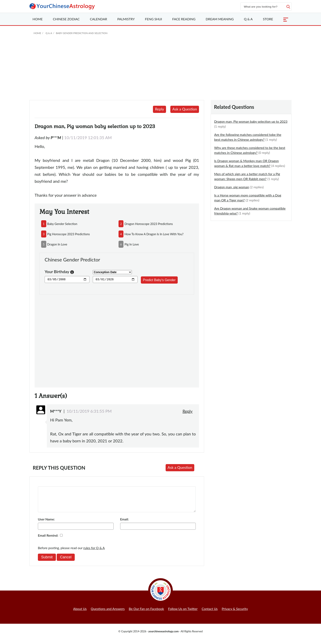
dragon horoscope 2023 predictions (149, 224)
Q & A (248, 19)
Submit (47, 562)
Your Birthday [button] (59, 272)
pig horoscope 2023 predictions (69, 234)
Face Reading (184, 19)
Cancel (66, 562)
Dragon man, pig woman (232, 187)
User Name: (46, 524)
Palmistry (126, 19)
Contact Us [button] (210, 614)
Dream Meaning (220, 19)
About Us (80, 614)
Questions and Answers (108, 614)
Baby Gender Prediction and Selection (82, 33)
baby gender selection (62, 224)
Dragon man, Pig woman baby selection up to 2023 (251, 121)
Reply (159, 109)
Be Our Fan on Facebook (146, 614)
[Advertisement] (160, 69)
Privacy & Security (235, 614)
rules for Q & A (94, 553)
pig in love (132, 244)
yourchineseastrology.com (163, 636)
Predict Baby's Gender (159, 280)
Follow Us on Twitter (183, 614)
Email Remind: (48, 540)
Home (38, 19)
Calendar (98, 19)
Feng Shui (153, 19)
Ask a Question (185, 109)
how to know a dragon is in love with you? (154, 234)
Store (268, 19)
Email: (124, 524)
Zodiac (66, 19)
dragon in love (57, 244)
